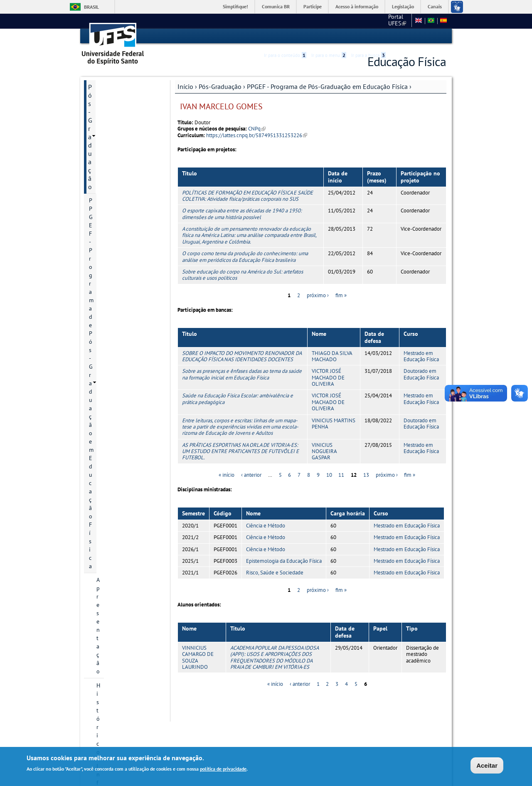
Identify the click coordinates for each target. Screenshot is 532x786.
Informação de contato (125, 159)
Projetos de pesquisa (123, 209)
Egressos (108, 303)
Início (185, 86)
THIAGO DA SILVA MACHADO (332, 356)
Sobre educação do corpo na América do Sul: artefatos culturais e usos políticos (243, 274)
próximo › (318, 295)
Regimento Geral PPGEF (127, 266)
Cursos (105, 173)
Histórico (108, 145)
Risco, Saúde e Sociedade (275, 573)
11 (341, 474)
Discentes (108, 345)
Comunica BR (276, 6)
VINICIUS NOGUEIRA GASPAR (324, 451)
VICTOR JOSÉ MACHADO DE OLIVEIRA (328, 377)
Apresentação (113, 131)
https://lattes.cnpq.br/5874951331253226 (257, 135)
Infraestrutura (114, 373)
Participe (313, 6)
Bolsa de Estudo (117, 238)
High (406, 37)
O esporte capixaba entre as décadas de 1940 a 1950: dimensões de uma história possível (242, 214)
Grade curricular (117, 317)
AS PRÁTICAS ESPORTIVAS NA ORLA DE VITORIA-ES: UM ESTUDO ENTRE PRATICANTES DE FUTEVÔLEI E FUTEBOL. (240, 451)
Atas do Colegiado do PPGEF (124, 414)
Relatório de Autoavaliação (114, 284)
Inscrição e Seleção (120, 224)
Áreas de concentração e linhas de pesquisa (127, 191)
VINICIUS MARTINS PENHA (334, 423)
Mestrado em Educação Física (421, 356)
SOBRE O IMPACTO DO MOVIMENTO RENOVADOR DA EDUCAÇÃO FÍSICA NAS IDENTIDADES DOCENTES (242, 356)
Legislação (403, 6)
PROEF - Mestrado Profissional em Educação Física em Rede (121, 441)
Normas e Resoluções (119, 550)
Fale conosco (393, 21)
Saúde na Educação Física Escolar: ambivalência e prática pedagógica (238, 399)
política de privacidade (223, 769)
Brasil (91, 7)
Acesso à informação (357, 6)
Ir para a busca (368, 36)
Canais (435, 6)
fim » (341, 295)
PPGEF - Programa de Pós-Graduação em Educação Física (327, 86)
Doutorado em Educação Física (421, 374)
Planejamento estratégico (114, 392)
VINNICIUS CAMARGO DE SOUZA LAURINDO (198, 657)
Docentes (108, 252)
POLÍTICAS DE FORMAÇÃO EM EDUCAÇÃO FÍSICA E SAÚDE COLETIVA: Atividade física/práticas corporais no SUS (248, 195)
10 (329, 474)
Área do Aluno (108, 536)
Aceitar (487, 765)
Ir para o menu (329, 36)
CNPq (257, 129)
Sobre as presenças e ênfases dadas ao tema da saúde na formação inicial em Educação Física (242, 374)
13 (366, 474)
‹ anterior (251, 474)
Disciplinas (110, 331)
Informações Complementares (110, 495)
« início (227, 474)
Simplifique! (235, 6)
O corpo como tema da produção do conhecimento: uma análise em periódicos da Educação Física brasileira (245, 256)
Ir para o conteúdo (285, 36)
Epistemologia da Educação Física (284, 561)
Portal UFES (353, 21)
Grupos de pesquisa (122, 359)
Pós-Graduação (220, 86)
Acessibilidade (396, 36)
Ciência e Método (266, 525)
